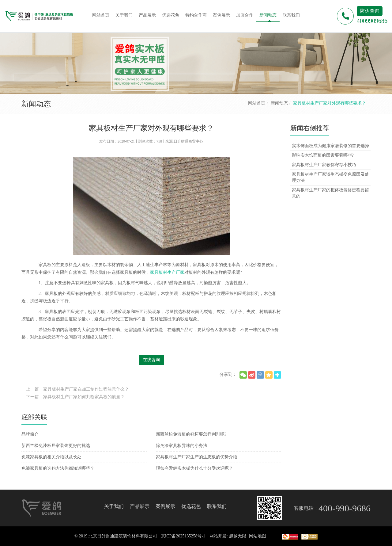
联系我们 (217, 506)
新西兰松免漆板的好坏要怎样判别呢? (191, 434)
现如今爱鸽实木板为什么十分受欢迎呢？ (194, 468)
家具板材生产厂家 (167, 272)
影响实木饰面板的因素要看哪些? (323, 155)
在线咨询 (151, 360)
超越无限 (238, 536)
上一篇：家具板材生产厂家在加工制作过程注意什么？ (77, 389)
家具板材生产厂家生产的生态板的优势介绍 (197, 457)
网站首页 (257, 103)
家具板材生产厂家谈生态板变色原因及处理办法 (330, 177)
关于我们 (114, 506)
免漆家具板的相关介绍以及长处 (51, 457)
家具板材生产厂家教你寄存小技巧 (324, 165)
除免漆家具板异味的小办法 (182, 446)
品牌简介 (30, 434)
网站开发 (218, 536)
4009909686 (372, 21)
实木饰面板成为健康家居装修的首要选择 (330, 146)
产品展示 (140, 506)
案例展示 (165, 506)
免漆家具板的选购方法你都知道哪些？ (58, 468)
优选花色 (191, 506)
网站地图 (258, 536)
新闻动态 (279, 103)
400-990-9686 (345, 508)
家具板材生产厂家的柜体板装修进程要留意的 (330, 193)
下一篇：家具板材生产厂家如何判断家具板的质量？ (75, 397)
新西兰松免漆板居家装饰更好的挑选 (56, 446)
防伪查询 (370, 11)
